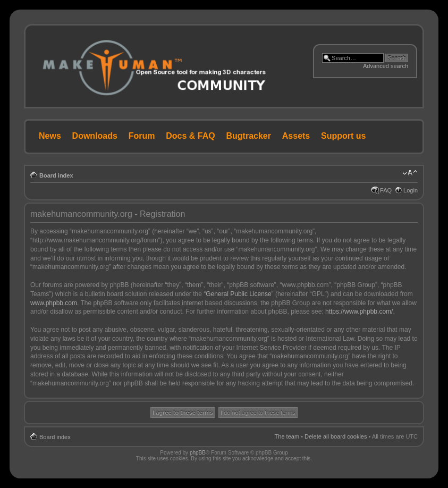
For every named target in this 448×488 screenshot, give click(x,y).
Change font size (410, 173)
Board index (56, 175)
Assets (296, 136)
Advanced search (386, 66)
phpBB (198, 453)
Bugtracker (249, 136)
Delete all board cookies (336, 436)
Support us (343, 136)
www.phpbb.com (54, 303)
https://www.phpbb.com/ (359, 312)
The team (287, 436)
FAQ (386, 190)
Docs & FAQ (190, 136)
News (50, 136)
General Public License (238, 294)
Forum (142, 136)
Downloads (95, 136)
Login (411, 190)
